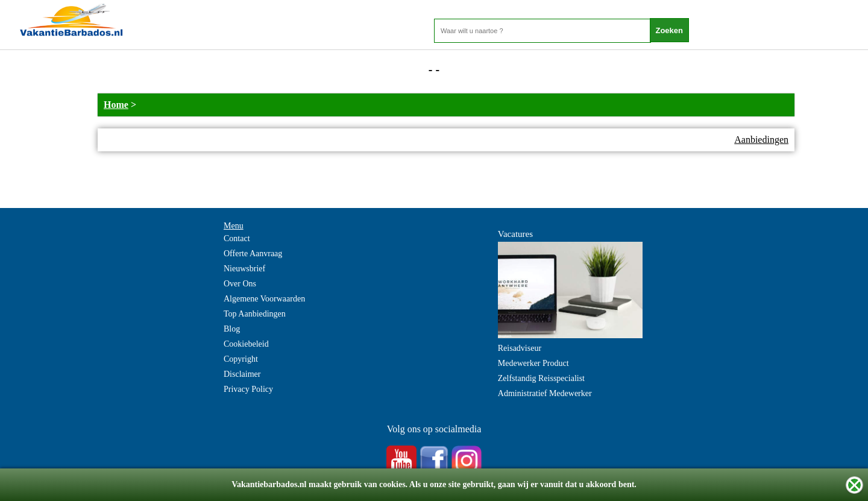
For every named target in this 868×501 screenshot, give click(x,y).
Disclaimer (242, 374)
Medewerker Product (533, 363)
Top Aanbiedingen (255, 314)
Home (116, 105)
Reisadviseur (520, 348)
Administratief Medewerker (545, 393)
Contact (237, 238)
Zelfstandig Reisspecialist (541, 378)
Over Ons (240, 284)
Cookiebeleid (246, 344)
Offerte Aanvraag (253, 254)
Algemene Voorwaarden (264, 299)
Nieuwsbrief (244, 269)
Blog (232, 329)
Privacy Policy (248, 389)
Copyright (241, 359)
